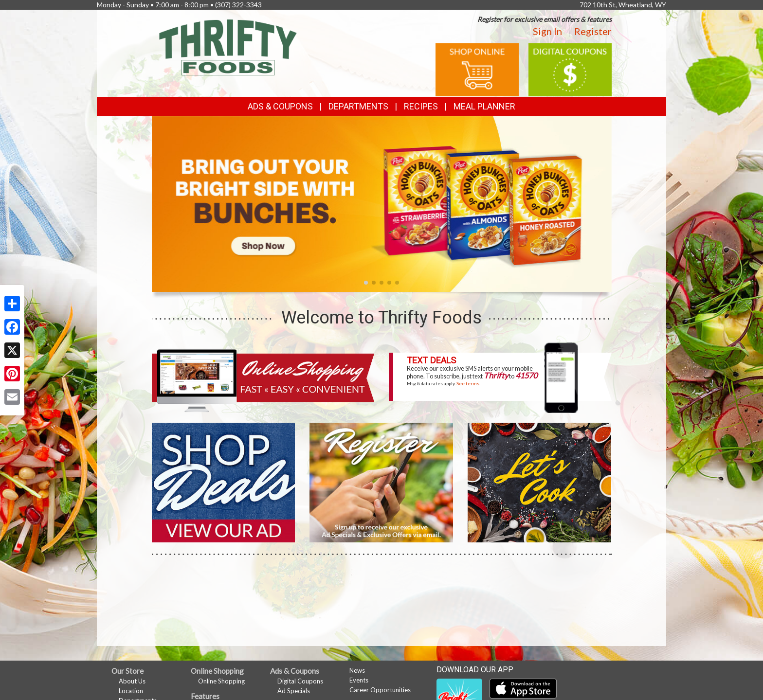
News (357, 670)
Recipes (421, 106)
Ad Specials (294, 691)
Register (593, 31)
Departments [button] (358, 106)
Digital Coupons (300, 681)
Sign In (547, 31)
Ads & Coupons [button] (280, 106)
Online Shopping (221, 681)
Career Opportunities (380, 690)
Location (131, 691)
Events (359, 680)
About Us (132, 681)
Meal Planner (484, 106)
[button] (366, 283)
